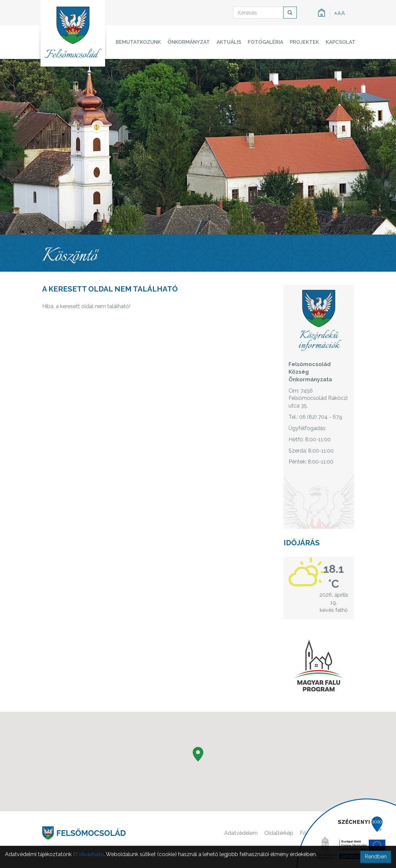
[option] (198, 147)
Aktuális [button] (229, 42)
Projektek (304, 42)
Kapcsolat (341, 42)
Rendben (376, 857)
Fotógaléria (265, 42)
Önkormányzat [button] (189, 42)
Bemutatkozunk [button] (138, 42)
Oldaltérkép (279, 833)
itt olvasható (88, 854)
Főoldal (309, 833)
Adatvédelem (241, 833)
